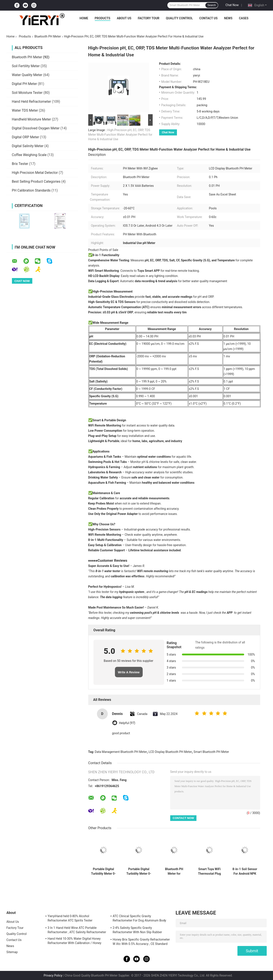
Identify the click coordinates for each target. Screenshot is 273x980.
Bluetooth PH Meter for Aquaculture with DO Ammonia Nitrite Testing (174, 871)
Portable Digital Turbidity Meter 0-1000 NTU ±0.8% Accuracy (103, 871)
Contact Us (208, 18)
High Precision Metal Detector (35, 173)
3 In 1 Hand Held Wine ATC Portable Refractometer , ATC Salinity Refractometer (77, 930)
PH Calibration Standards (31, 190)
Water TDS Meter (25, 110)
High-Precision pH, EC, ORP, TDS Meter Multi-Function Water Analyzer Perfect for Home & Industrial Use (120, 135)
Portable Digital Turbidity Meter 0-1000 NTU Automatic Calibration (139, 871)
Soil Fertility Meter (26, 66)
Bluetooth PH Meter (48, 36)
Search (212, 5)
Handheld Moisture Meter (32, 119)
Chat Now (232, 5)
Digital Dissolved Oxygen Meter (36, 128)
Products (103, 18)
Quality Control (179, 18)
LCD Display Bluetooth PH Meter (170, 752)
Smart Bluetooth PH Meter (211, 752)
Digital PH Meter (25, 84)
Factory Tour (149, 18)
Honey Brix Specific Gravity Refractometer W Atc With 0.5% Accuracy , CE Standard (141, 942)
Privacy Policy (53, 975)
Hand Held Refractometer (32, 102)
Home (84, 18)
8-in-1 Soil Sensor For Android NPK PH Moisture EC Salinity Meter (245, 871)
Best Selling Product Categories (36, 182)
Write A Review (129, 672)
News (228, 18)
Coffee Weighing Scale (29, 155)
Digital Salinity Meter (28, 146)
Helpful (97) (127, 723)
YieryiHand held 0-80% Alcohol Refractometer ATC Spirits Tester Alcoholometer (70, 919)
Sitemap (12, 952)
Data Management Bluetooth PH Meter (121, 752)
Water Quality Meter (27, 75)
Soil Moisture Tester (27, 93)
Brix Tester (20, 164)
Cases (244, 18)
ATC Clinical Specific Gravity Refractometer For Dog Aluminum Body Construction (140, 919)
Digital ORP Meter (26, 137)
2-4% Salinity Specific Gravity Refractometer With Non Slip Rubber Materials (137, 931)
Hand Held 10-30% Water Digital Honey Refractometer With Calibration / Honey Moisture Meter (75, 941)
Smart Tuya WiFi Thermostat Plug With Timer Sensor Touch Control (210, 871)
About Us (124, 18)
